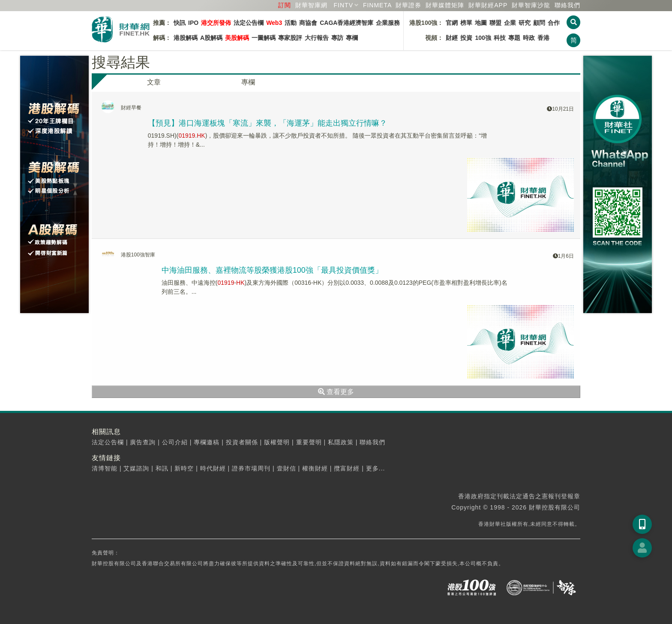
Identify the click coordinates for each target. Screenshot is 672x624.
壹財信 (286, 468)
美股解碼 (237, 38)
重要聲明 (309, 442)
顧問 (539, 23)
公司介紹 (175, 442)
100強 (483, 38)
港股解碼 (186, 38)
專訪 (337, 38)
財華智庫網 (311, 5)
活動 (291, 23)
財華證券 (408, 5)
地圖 (481, 23)
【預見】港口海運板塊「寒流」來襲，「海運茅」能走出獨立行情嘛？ (267, 123)
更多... (376, 468)
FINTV (343, 5)
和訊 (162, 468)
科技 (500, 38)
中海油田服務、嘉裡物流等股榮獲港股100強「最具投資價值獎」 (272, 270)
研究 (525, 23)
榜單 (466, 23)
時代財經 (213, 468)
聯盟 (495, 23)
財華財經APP (488, 5)
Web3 (274, 23)
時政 (529, 38)
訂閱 (285, 5)
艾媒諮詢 (136, 468)
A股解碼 (211, 38)
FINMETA (377, 5)
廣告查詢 (143, 442)
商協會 (308, 23)
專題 (514, 38)
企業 (510, 23)
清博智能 (105, 468)
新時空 (184, 468)
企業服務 (388, 23)
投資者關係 (242, 442)
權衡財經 (315, 468)
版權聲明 (277, 442)
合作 (554, 23)
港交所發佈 (216, 23)
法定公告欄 (249, 23)
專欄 (352, 38)
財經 (452, 38)
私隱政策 (341, 442)
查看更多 (336, 392)
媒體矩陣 (445, 5)
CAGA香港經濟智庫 (346, 23)
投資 (466, 38)
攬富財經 (347, 468)
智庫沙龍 (531, 5)
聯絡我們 (567, 5)
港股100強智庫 (138, 255)
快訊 (180, 23)
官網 (452, 23)
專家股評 (290, 38)
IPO (193, 23)
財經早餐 (131, 108)
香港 (543, 38)
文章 (154, 82)
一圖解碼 (264, 38)
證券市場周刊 (251, 468)
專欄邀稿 (207, 442)
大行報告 (317, 38)
